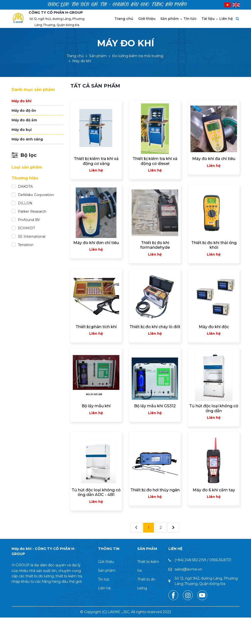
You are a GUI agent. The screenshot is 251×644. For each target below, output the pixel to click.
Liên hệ (226, 19)
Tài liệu (208, 19)
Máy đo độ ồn (24, 111)
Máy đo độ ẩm (24, 120)
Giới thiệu (147, 19)
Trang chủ (124, 19)
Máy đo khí (21, 101)
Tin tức (190, 19)
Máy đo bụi (22, 130)
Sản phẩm (169, 19)
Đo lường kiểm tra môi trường (138, 56)
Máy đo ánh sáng (27, 139)
